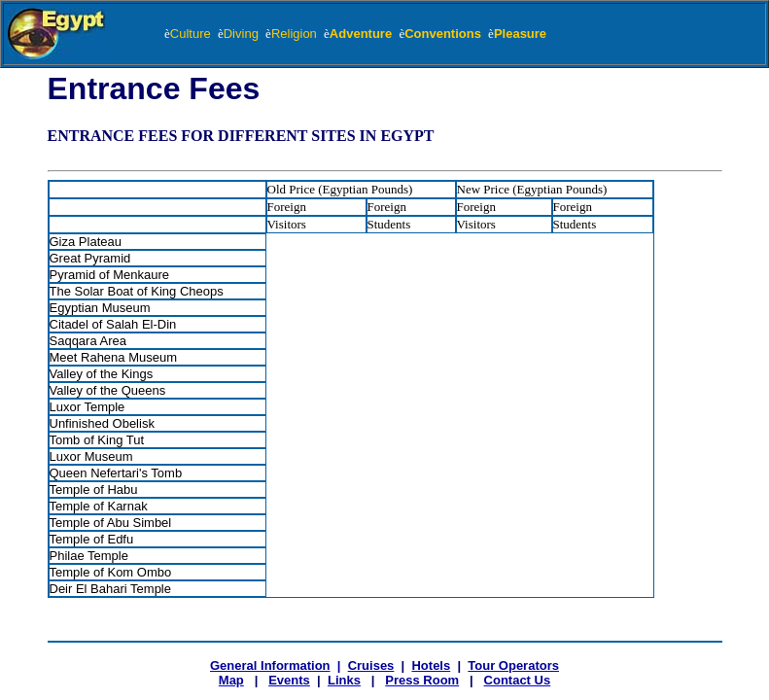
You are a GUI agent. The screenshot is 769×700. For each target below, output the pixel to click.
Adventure (365, 34)
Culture (191, 34)
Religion (297, 34)
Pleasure (520, 34)
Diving (245, 34)
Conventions (446, 34)
